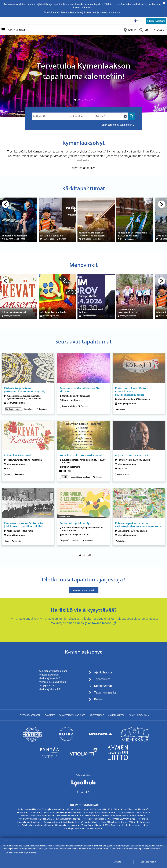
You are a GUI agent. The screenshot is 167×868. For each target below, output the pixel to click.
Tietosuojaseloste (30, 715)
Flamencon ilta (94, 828)
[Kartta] (130, 30)
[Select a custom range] (126, 116)
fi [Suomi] (139, 21)
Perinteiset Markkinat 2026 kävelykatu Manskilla (41, 809)
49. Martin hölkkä (89, 822)
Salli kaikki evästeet (148, 862)
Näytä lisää (85, 555)
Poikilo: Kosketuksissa (94, 819)
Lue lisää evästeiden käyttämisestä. (21, 853)
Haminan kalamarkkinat (67, 825)
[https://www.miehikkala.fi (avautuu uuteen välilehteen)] (135, 741)
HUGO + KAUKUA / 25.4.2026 (104, 809)
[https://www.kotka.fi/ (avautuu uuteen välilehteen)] (66, 741)
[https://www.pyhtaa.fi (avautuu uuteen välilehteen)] (49, 759)
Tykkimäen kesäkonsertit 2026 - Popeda (100, 825)
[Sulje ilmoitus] (164, 3)
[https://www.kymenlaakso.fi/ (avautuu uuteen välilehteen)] (118, 759)
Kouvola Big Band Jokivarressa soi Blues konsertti (104, 816)
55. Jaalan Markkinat (77, 809)
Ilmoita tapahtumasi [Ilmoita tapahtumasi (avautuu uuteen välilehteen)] (83, 590)
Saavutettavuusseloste (72, 715)
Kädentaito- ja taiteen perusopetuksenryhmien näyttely (55, 813)
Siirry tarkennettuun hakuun (117, 125)
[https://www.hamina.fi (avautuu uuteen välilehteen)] (32, 741)
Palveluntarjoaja (139, 715)
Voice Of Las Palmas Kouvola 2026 (117, 822)
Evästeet (50, 715)
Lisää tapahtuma (157, 21)
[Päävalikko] (3, 30)
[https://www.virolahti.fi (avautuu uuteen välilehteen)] (84, 759)
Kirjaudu (159, 30)
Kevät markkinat (125, 813)
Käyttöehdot (97, 715)
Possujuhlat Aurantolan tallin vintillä (61, 822)
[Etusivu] (16, 30)
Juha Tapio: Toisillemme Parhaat (99, 813)
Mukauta (117, 862)
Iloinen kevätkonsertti (67, 816)
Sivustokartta (116, 715)
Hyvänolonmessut (131, 825)
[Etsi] (144, 30)
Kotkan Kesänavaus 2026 (68, 819)
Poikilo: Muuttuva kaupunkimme (37, 825)
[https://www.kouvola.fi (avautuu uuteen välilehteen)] (101, 741)
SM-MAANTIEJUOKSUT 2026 (122, 819)
